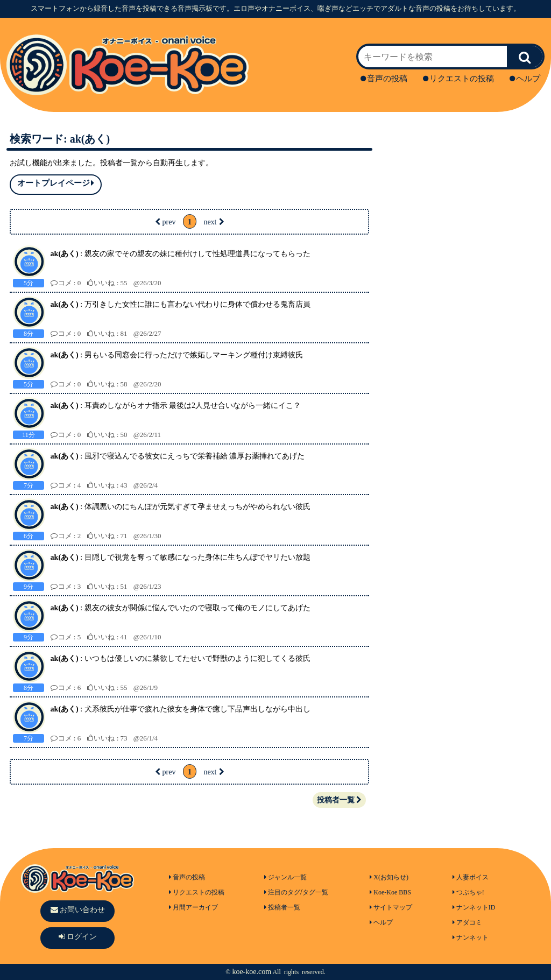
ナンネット (471, 937)
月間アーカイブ (193, 907)
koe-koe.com (252, 972)
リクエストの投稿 (458, 79)
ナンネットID (474, 907)
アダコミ (467, 922)
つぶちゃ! (468, 892)
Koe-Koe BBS (390, 892)
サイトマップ (391, 907)
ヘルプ (525, 79)
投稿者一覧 (339, 800)
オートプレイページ (56, 183)
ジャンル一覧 (285, 877)
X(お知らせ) (389, 877)
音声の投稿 (384, 79)
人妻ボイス (471, 877)
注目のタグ (282, 892)
